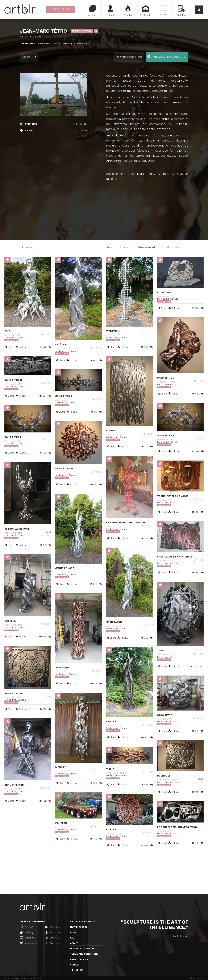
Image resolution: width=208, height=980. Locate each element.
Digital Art (27, 938)
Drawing (27, 932)
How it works (79, 927)
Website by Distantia (197, 978)
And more (53, 943)
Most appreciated (118, 247)
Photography (54, 927)
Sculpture (53, 932)
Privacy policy (79, 959)
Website (26, 57)
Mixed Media (29, 943)
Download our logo (83, 949)
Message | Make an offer (167, 57)
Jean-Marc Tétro (13, 335)
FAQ (72, 938)
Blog (73, 932)
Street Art (53, 938)
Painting (26, 927)
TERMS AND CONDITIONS (84, 954)
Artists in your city (83, 922)
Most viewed (146, 247)
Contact (76, 965)
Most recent (174, 247)
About (74, 943)
